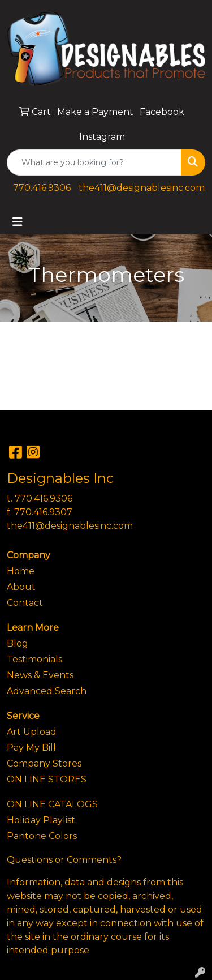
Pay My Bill (31, 748)
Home (21, 571)
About (21, 587)
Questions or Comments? (64, 860)
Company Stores (44, 763)
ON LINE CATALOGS (52, 804)
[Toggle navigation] (18, 222)
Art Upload (32, 732)
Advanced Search (47, 691)
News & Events (40, 675)
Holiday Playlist (41, 820)
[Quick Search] (94, 162)
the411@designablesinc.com (142, 188)
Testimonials (34, 659)
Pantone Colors (42, 836)
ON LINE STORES (47, 779)
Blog (18, 643)
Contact (25, 603)
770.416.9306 (42, 188)
